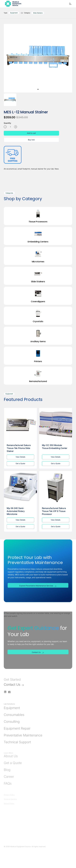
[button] (70, 4)
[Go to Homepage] (12, 4)
